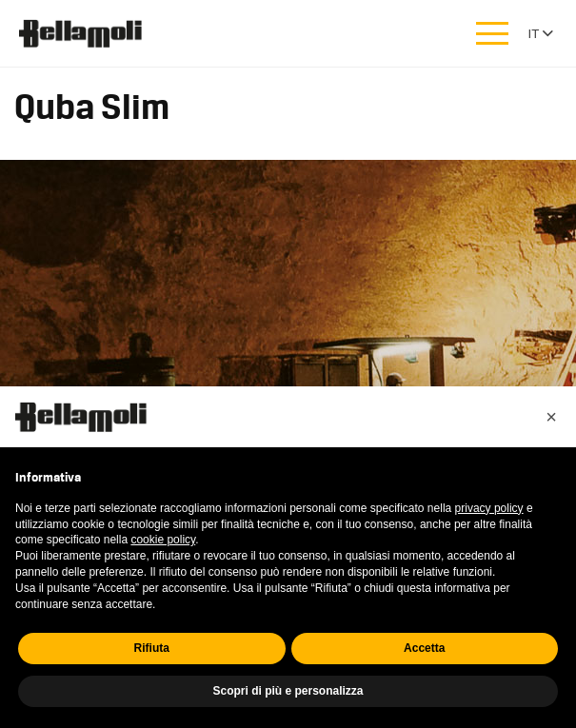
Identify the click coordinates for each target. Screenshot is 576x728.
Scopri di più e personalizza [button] (288, 691)
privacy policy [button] (489, 508)
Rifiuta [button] (152, 648)
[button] (551, 417)
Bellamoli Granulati (90, 33)
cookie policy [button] (163, 540)
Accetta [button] (424, 648)
